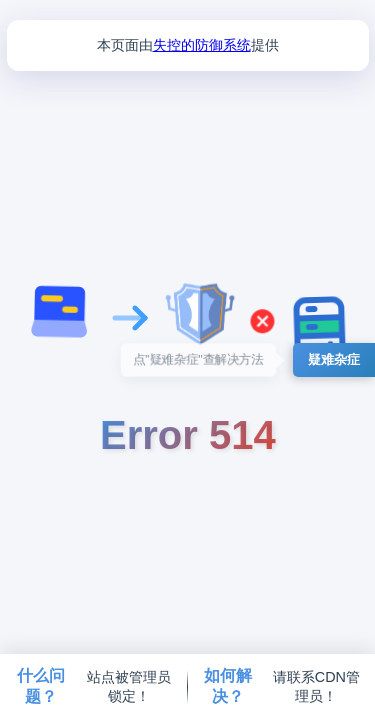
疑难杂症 (334, 359)
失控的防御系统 (202, 45)
